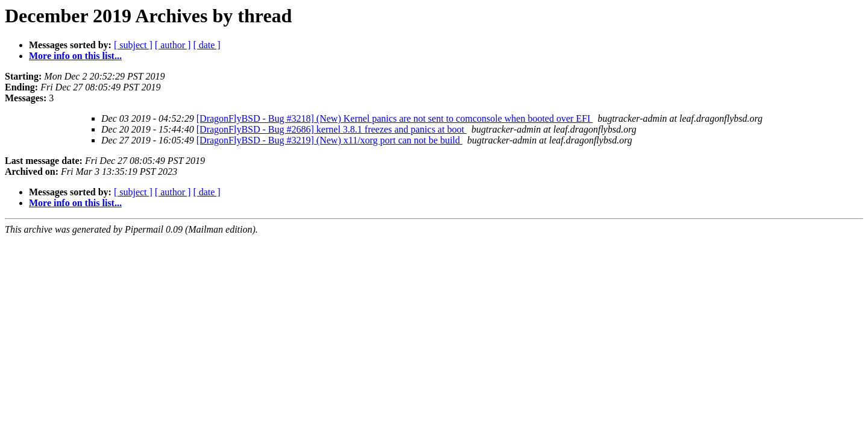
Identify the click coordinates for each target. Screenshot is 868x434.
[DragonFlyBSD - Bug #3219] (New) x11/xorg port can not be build (329, 140)
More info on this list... (75, 56)
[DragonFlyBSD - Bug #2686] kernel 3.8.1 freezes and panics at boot (332, 129)
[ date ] (206, 45)
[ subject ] (133, 45)
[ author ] (173, 45)
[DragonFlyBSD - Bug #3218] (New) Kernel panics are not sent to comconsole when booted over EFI (395, 118)
